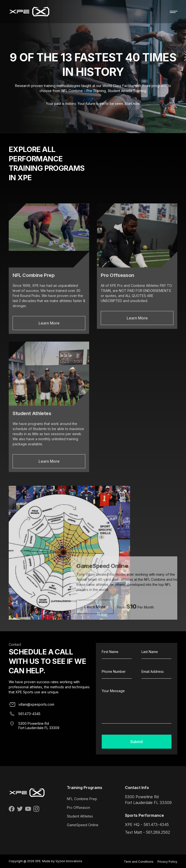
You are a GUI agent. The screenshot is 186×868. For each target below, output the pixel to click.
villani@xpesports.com (36, 704)
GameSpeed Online (83, 825)
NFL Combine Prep (82, 799)
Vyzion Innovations (69, 861)
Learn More (49, 338)
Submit (137, 742)
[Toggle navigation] (173, 12)
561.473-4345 (29, 714)
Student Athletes (80, 816)
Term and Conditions (139, 862)
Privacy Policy (167, 862)
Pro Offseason (78, 807)
